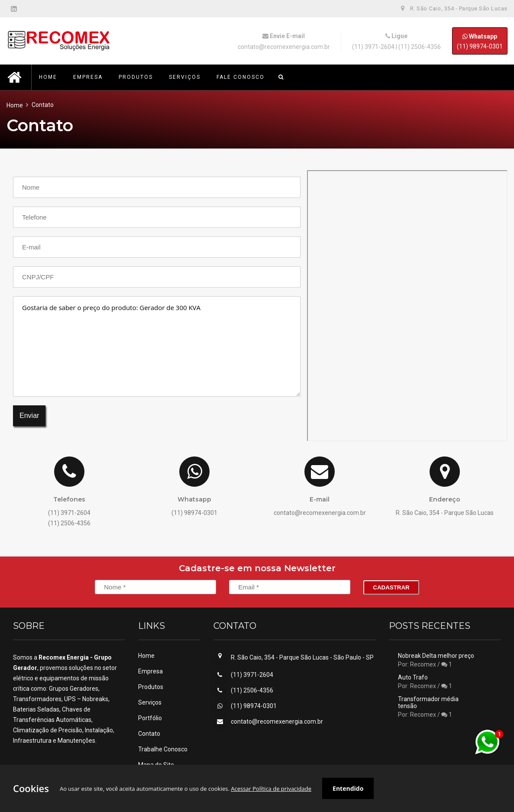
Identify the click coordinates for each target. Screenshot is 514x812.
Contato (149, 734)
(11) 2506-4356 (420, 47)
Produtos (151, 687)
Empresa (150, 671)
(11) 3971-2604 (373, 47)
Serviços (150, 702)
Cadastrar (391, 587)
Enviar (29, 416)
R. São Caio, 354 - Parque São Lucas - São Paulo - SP (302, 657)
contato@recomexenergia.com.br (284, 47)
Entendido (348, 788)
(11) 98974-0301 (480, 41)
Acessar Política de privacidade (271, 789)
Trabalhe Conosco (163, 749)
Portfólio (150, 718)
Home (15, 105)
